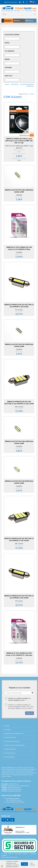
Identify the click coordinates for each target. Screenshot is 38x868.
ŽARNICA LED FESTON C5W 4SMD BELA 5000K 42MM (19, 191)
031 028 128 (11, 787)
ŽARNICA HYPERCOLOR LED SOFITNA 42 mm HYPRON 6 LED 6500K (19, 306)
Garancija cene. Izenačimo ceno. (14, 733)
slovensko (31, 2)
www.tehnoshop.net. (31, 773)
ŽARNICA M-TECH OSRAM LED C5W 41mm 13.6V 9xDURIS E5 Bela (19, 248)
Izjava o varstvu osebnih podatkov (15, 745)
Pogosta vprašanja (10, 749)
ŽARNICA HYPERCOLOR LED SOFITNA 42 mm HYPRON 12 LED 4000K (19, 540)
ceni (27, 94)
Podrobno (4, 21)
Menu (17, 21)
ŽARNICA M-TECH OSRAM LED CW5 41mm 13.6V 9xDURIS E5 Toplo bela (19, 654)
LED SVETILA (15, 84)
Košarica (30, 21)
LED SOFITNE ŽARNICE (27, 84)
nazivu (32, 94)
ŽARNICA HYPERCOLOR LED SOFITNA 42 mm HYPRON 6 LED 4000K (19, 597)
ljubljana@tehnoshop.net (14, 791)
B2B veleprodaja (10, 757)
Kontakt (7, 726)
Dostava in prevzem (10, 737)
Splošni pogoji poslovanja (12, 741)
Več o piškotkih (32, 864)
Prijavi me (30, 713)
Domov (7, 84)
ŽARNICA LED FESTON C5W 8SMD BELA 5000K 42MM (19, 482)
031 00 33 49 (11, 789)
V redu (24, 864)
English (33, 2)
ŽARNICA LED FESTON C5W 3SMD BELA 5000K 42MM (19, 345)
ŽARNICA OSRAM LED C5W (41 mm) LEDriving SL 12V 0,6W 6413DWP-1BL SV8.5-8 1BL (19, 141)
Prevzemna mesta (10, 753)
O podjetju (8, 730)
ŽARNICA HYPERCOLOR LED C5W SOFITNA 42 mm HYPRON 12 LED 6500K (19, 403)
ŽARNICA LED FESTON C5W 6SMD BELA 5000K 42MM (19, 442)
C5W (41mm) (30, 86)
